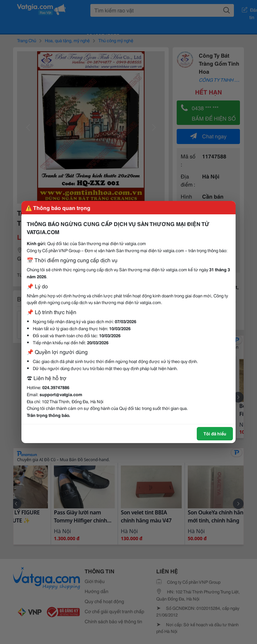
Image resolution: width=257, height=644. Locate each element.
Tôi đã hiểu (215, 433)
